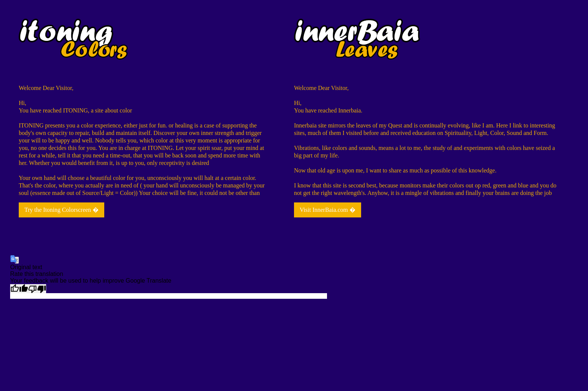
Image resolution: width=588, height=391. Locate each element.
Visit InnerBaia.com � (328, 210)
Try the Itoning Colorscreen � (61, 210)
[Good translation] (19, 289)
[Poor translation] (37, 289)
